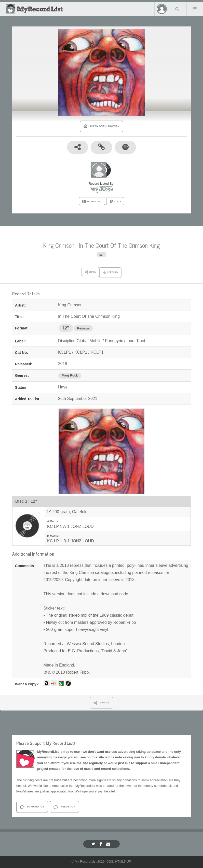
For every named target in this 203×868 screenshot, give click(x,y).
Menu (195, 9)
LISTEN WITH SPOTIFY (101, 126)
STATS (115, 201)
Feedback (64, 807)
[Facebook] (101, 844)
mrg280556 (102, 189)
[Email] (109, 844)
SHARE (101, 703)
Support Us (32, 807)
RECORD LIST (92, 201)
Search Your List (177, 9)
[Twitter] (94, 844)
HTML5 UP (123, 862)
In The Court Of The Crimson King (119, 245)
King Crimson (59, 245)
